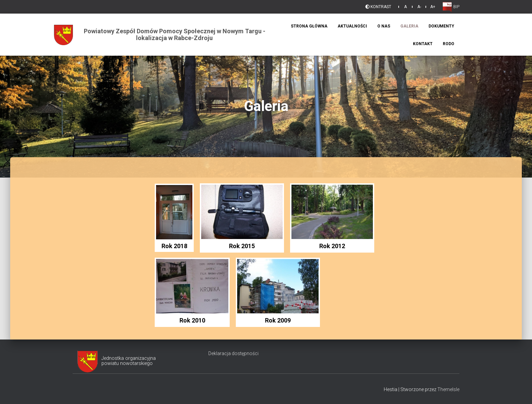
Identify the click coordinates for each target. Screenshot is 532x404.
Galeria (409, 26)
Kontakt (423, 44)
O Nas (384, 26)
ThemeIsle (448, 389)
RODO (449, 44)
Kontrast (378, 7)
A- (419, 7)
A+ (433, 7)
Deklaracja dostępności (233, 353)
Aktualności (352, 26)
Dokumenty (441, 26)
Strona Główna (309, 26)
